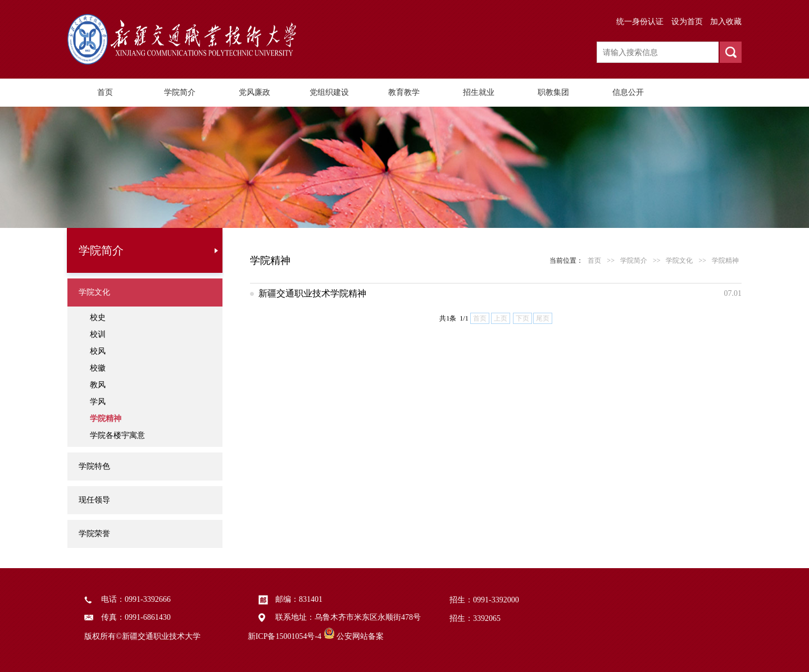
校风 (98, 351)
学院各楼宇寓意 (117, 435)
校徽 (98, 368)
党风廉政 (254, 92)
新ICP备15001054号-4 (285, 636)
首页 (105, 92)
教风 (98, 385)
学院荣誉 (94, 534)
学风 (98, 402)
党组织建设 (329, 92)
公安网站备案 (360, 636)
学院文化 (94, 292)
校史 (98, 317)
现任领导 (94, 500)
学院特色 (94, 466)
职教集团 (553, 92)
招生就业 (479, 92)
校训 (98, 334)
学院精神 (106, 419)
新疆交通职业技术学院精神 (312, 293)
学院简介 (180, 92)
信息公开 (628, 92)
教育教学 (404, 92)
